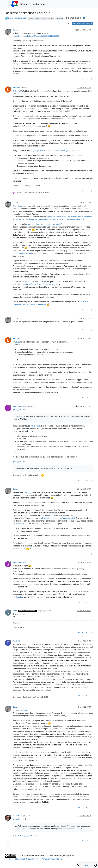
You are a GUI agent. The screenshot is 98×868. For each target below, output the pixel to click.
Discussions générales (17, 18)
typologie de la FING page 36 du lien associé (44, 224)
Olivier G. (16, 816)
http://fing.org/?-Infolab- (27, 835)
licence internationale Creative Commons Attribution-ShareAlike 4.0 (35, 859)
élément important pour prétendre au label (58, 518)
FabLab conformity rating (23, 253)
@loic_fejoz (18, 206)
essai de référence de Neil (32, 284)
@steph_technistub (45, 611)
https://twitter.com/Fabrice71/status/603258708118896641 (36, 36)
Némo (15, 611)
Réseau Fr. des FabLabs (33, 4)
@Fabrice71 (24, 710)
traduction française (51, 284)
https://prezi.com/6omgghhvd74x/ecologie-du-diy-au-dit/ (57, 151)
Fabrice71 (17, 641)
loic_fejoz (16, 88)
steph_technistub (19, 406)
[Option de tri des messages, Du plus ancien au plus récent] (68, 23)
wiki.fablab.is (21, 524)
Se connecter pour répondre (82, 23)
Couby (15, 30)
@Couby (25, 88)
